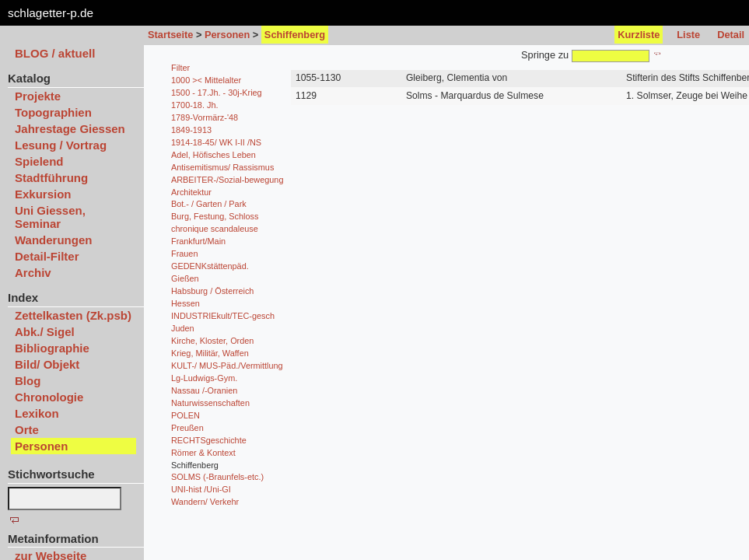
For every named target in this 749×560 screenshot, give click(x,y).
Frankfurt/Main (198, 241)
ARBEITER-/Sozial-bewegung (227, 180)
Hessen (185, 303)
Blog (28, 381)
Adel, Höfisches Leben (213, 155)
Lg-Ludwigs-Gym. (204, 378)
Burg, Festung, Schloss (215, 216)
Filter (180, 68)
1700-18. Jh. (194, 105)
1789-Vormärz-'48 (205, 117)
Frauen (184, 254)
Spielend (39, 161)
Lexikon (37, 413)
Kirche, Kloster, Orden (212, 341)
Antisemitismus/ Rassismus (222, 167)
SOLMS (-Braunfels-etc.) (217, 477)
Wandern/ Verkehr (205, 502)
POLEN (185, 415)
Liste (688, 35)
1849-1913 (191, 130)
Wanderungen (53, 240)
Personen (227, 35)
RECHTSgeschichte (209, 440)
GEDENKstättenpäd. (210, 266)
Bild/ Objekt (47, 364)
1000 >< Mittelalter (206, 80)
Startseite (170, 35)
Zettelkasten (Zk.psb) (73, 315)
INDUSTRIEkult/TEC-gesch (223, 316)
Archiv (33, 273)
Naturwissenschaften (210, 403)
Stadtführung (51, 178)
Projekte (38, 96)
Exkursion (43, 194)
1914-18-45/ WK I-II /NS (216, 142)
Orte (27, 430)
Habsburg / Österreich (212, 291)
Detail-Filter (47, 256)
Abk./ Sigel (45, 332)
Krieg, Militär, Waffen (210, 353)
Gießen (185, 278)
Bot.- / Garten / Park (209, 204)
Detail (731, 35)
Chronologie (49, 397)
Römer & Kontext (203, 453)
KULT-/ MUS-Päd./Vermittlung (227, 366)
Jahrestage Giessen (70, 129)
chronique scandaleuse (215, 229)
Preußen (187, 428)
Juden (183, 328)
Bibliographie (52, 348)
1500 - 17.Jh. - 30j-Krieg (217, 93)
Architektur (191, 192)
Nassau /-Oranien (204, 390)
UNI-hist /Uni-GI (201, 489)
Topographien (53, 112)
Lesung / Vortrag (61, 145)
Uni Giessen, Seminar (50, 217)
